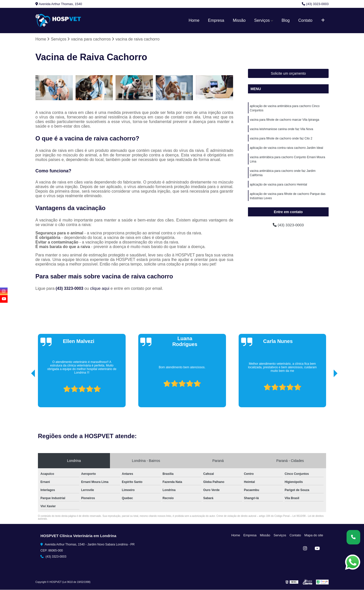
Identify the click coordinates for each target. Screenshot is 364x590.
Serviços (262, 20)
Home (194, 20)
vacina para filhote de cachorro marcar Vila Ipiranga (285, 120)
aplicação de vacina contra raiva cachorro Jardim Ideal (286, 149)
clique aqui (100, 288)
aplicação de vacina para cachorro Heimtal (278, 187)
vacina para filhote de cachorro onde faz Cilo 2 (281, 140)
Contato (305, 20)
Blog (286, 20)
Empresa (216, 20)
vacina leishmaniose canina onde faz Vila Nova (281, 130)
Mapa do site (314, 535)
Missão (239, 20)
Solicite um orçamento (288, 74)
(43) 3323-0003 (315, 4)
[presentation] (26, 393)
